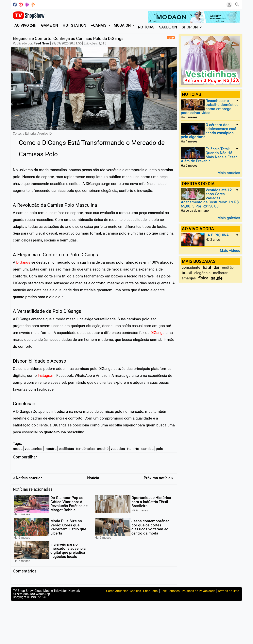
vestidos (118, 449)
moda (18, 449)
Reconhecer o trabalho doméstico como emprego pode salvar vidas (210, 107)
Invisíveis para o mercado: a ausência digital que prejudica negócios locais (68, 551)
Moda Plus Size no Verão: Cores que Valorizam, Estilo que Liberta (68, 527)
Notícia (93, 478)
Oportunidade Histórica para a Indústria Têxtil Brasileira (151, 502)
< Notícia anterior (27, 478)
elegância (202, 273)
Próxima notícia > (159, 478)
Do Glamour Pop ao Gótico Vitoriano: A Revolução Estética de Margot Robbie (69, 504)
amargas (189, 278)
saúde (217, 278)
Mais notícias (229, 173)
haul (207, 267)
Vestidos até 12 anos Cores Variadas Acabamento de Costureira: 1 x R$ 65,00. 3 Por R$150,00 (210, 198)
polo (160, 449)
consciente (191, 267)
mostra (51, 449)
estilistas (66, 449)
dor (217, 267)
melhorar (220, 273)
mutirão (228, 267)
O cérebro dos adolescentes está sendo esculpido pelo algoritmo (209, 131)
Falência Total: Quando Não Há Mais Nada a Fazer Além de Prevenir (209, 155)
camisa (147, 449)
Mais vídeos (230, 250)
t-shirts (133, 449)
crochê (103, 449)
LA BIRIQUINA (217, 235)
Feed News (42, 43)
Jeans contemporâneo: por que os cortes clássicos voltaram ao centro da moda (151, 527)
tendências (85, 449)
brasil (187, 273)
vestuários (34, 449)
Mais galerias (229, 218)
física (203, 278)
